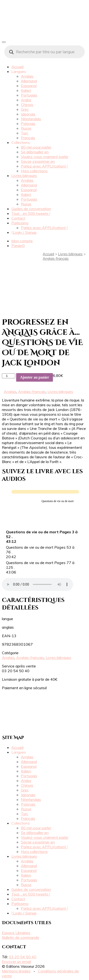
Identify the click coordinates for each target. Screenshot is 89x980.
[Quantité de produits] (9, 376)
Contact (18, 218)
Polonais (28, 124)
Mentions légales (16, 971)
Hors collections (34, 171)
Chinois (27, 105)
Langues (19, 71)
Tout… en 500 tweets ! (31, 213)
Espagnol (29, 86)
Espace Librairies (16, 933)
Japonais (28, 114)
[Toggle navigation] (4, 42)
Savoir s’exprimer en (38, 161)
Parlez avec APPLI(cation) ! (44, 166)
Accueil (17, 67)
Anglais (27, 76)
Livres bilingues (24, 176)
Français (28, 138)
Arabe (26, 100)
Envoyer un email (16, 962)
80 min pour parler (36, 147)
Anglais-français (56, 258)
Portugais (29, 95)
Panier (18, 246)
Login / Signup (24, 232)
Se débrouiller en (35, 152)
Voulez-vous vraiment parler (45, 157)
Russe (26, 128)
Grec (25, 109)
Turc (25, 133)
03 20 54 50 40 (23, 957)
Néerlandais (31, 119)
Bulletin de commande (21, 937)
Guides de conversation (31, 209)
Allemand (29, 81)
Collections (21, 142)
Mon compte (22, 241)
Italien (26, 90)
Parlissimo (20, 223)
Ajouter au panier (34, 377)
